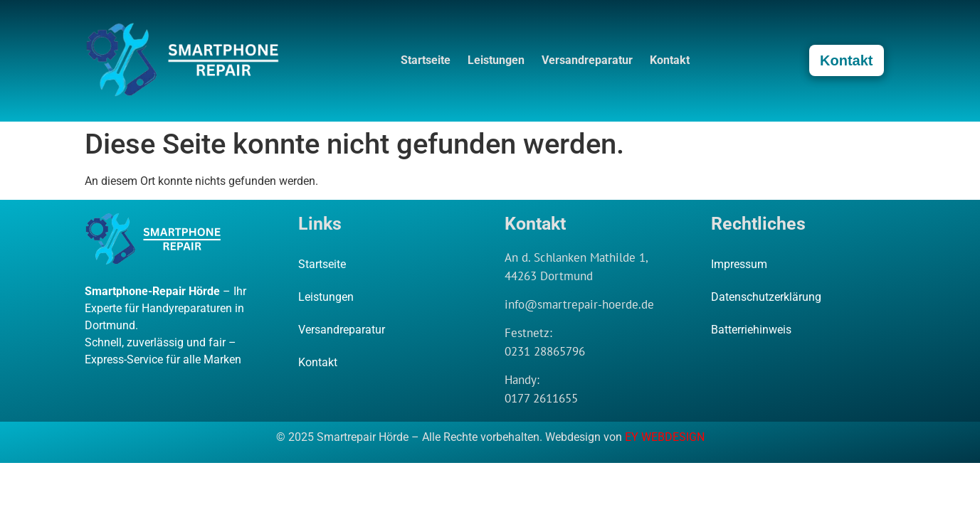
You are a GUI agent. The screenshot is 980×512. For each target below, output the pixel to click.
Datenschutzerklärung (766, 297)
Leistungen (496, 60)
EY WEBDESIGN (665, 437)
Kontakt (670, 60)
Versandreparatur (587, 60)
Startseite (426, 60)
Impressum (739, 264)
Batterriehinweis (751, 330)
